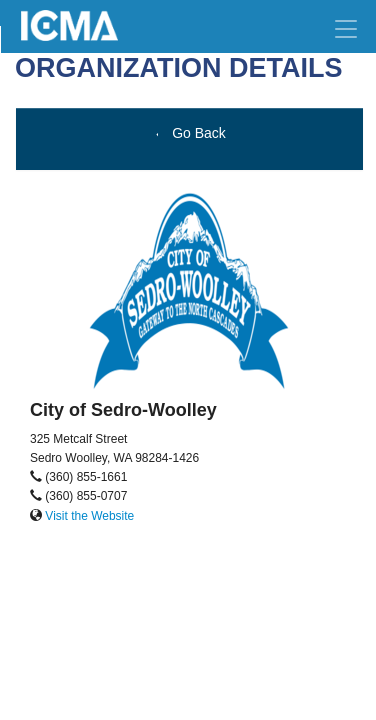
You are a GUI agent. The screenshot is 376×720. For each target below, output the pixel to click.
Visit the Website (89, 516)
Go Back (189, 133)
